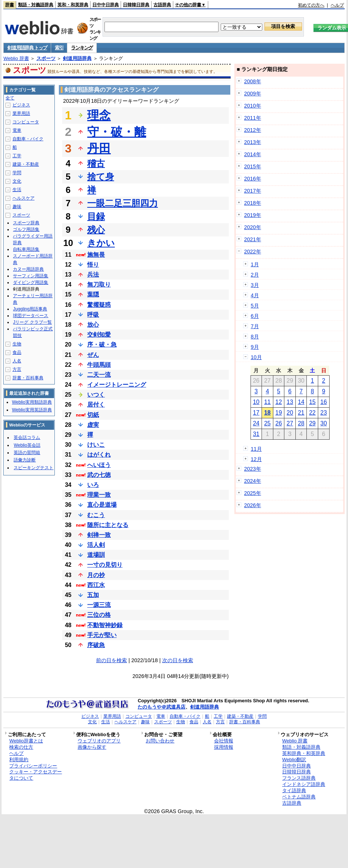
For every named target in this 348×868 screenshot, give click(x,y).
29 (312, 423)
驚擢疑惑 (99, 305)
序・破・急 (102, 345)
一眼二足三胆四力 (122, 203)
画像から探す (92, 747)
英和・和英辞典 (73, 5)
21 (301, 413)
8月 (255, 337)
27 (290, 423)
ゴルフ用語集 (26, 229)
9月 (255, 347)
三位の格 (99, 615)
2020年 (253, 227)
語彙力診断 (25, 460)
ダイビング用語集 (31, 282)
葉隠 (93, 294)
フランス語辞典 (299, 778)
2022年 (253, 252)
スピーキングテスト (33, 468)
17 (256, 413)
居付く (96, 405)
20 (290, 413)
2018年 (253, 203)
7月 (255, 326)
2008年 (253, 81)
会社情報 (224, 741)
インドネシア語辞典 (304, 784)
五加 (93, 595)
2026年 (253, 505)
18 (267, 413)
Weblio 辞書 (16, 58)
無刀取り (99, 284)
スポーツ (46, 58)
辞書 (10, 5)
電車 (17, 130)
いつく (96, 395)
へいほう (99, 465)
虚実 (93, 425)
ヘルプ (337, 5)
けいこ (96, 445)
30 (324, 423)
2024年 (253, 481)
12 (279, 402)
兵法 (93, 275)
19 (279, 413)
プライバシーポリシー (33, 766)
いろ (93, 485)
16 (324, 402)
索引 (59, 48)
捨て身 (101, 177)
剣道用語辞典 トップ (27, 48)
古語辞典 (162, 5)
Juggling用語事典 (30, 309)
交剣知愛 (99, 335)
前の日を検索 (111, 660)
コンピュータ (26, 122)
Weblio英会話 (27, 445)
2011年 (253, 118)
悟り (93, 265)
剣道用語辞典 (77, 58)
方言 (17, 369)
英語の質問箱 (27, 453)
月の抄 (96, 575)
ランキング (82, 48)
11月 (256, 449)
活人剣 (96, 545)
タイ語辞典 (294, 790)
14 (301, 402)
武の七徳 (99, 475)
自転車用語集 (26, 249)
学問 (17, 173)
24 (256, 423)
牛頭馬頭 (99, 365)
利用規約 (19, 760)
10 (256, 402)
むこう (96, 515)
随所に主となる (108, 525)
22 (312, 413)
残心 (96, 230)
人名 (17, 361)
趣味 (17, 207)
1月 (255, 264)
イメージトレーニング (117, 385)
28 (301, 423)
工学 (17, 156)
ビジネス (21, 105)
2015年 (253, 166)
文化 (17, 181)
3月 (255, 285)
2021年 (253, 239)
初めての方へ (311, 5)
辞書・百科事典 (28, 378)
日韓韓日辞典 (136, 5)
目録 (96, 216)
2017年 (253, 191)
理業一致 (99, 495)
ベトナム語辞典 (299, 797)
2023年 (253, 469)
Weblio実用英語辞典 (32, 410)
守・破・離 (117, 132)
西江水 (96, 585)
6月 (255, 316)
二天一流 (99, 375)
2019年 (253, 215)
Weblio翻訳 (294, 760)
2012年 (253, 130)
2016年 (253, 179)
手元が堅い (102, 635)
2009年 (253, 94)
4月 (255, 295)
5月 (255, 306)
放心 (93, 325)
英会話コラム (27, 437)
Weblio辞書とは (26, 741)
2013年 (253, 142)
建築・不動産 (26, 164)
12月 (256, 459)
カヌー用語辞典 (28, 269)
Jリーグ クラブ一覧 (32, 322)
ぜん (93, 355)
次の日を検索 (178, 660)
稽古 (96, 163)
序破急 (96, 645)
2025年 (253, 493)
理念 (99, 115)
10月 (256, 357)
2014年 (253, 154)
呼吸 (93, 315)
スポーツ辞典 (26, 223)
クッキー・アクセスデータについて (35, 775)
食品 (17, 352)
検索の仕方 (21, 747)
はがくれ (99, 455)
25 (267, 423)
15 (312, 402)
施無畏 (96, 255)
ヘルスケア (24, 198)
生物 (17, 344)
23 (324, 413)
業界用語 (21, 113)
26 (279, 423)
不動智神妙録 (105, 625)
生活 (17, 190)
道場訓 (96, 555)
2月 (255, 275)
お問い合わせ (160, 741)
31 (256, 434)
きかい (101, 243)
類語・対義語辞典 (36, 5)
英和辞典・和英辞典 (304, 753)
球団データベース (31, 316)
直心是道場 (102, 505)
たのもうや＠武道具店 (161, 707)
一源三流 (99, 605)
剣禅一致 (99, 535)
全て (10, 98)
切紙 (93, 415)
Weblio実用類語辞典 (32, 402)
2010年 (253, 106)
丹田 (99, 148)
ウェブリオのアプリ (99, 741)
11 (267, 402)
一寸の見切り (105, 565)
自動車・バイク (28, 139)
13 (290, 402)
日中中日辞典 (106, 5)
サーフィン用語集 (31, 276)
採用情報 (224, 747)
